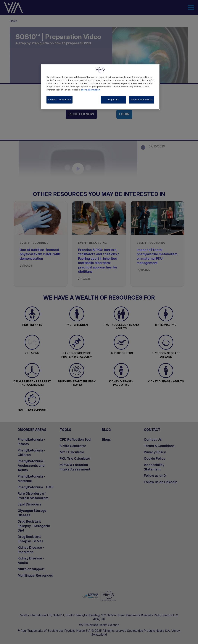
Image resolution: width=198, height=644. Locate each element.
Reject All (114, 100)
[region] (100, 87)
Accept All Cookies (142, 100)
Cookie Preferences (59, 100)
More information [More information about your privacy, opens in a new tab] (91, 90)
